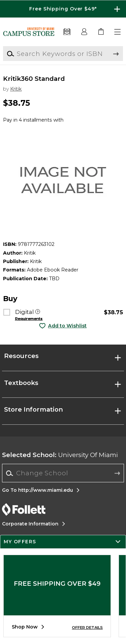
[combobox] (63, 473)
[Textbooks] (67, 32)
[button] (118, 32)
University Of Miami (60, 455)
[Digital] (38, 312)
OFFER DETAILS (87, 627)
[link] (101, 32)
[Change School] (63, 473)
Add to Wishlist (67, 326)
